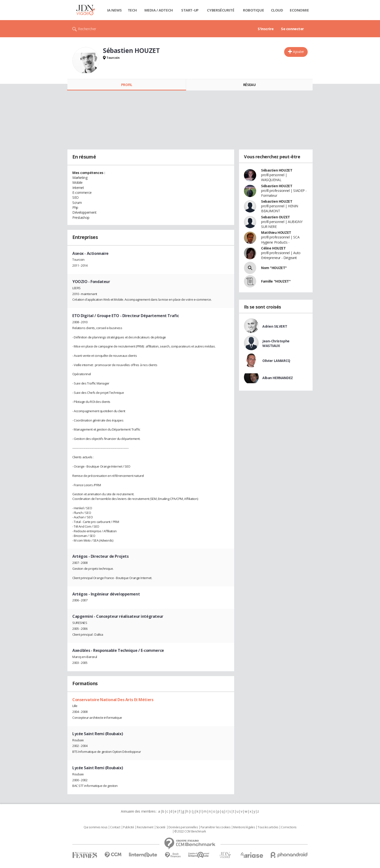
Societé (161, 827)
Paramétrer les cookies (215, 827)
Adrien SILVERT (275, 326)
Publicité (128, 827)
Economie (299, 10)
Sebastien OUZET (276, 217)
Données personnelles (183, 827)
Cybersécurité (221, 10)
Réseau (249, 85)
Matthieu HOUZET (276, 232)
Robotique (253, 10)
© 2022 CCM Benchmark (190, 831)
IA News (114, 10)
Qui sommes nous (95, 827)
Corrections (289, 827)
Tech (132, 10)
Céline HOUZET (273, 248)
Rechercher (87, 29)
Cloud (277, 10)
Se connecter (292, 29)
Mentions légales (244, 827)
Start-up (190, 10)
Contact (115, 827)
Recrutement (145, 827)
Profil (127, 85)
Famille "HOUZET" (276, 281)
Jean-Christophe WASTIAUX (276, 343)
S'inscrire (266, 29)
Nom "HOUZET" (274, 268)
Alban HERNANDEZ (278, 378)
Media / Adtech (159, 10)
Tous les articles (268, 827)
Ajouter (298, 52)
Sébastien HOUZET (277, 170)
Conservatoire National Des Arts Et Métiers (113, 700)
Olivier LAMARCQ (276, 361)
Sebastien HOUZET (277, 201)
